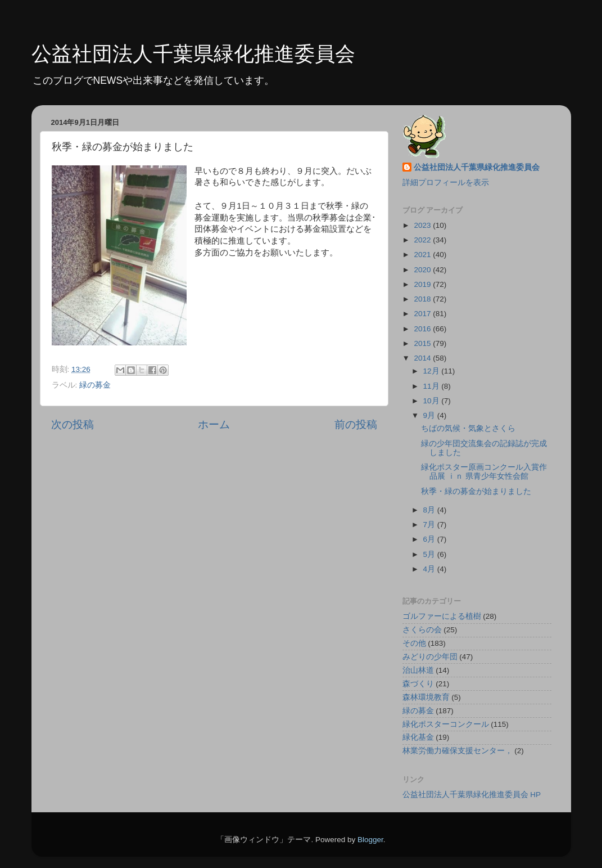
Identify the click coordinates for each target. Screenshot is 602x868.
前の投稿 (356, 424)
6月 (430, 539)
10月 (433, 401)
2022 (423, 240)
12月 (433, 371)
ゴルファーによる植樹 (442, 616)
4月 (430, 569)
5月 (430, 554)
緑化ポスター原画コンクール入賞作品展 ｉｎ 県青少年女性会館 (484, 472)
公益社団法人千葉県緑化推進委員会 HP (472, 795)
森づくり (418, 684)
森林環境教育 (426, 697)
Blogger (370, 840)
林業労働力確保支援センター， (458, 751)
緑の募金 (95, 385)
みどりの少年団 (430, 657)
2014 (423, 358)
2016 (423, 329)
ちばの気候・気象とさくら (468, 428)
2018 (423, 299)
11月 (433, 386)
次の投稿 (73, 424)
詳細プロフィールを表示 (446, 183)
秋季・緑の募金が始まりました (476, 491)
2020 (423, 270)
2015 (423, 343)
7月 (430, 525)
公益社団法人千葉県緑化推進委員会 (193, 54)
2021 (423, 255)
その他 (414, 643)
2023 (423, 225)
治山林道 (418, 670)
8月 (430, 510)
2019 (423, 284)
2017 (423, 314)
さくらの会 (422, 630)
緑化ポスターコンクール (446, 724)
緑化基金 (418, 737)
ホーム (214, 424)
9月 (430, 415)
